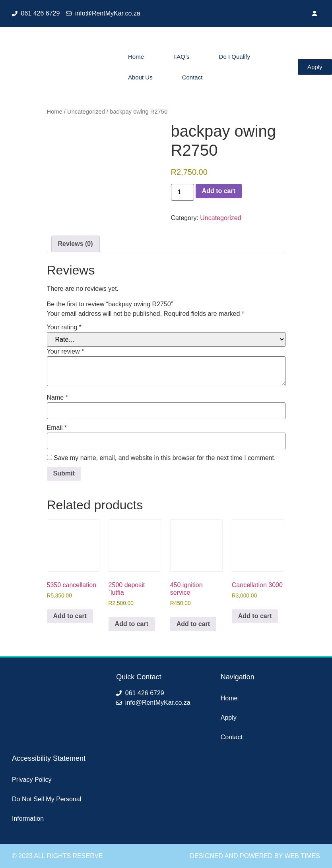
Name (57, 398)
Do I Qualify (235, 57)
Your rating (64, 327)
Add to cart (219, 191)
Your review (66, 352)
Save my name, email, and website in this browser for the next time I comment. (165, 458)
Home (136, 57)
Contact (192, 77)
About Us (140, 77)
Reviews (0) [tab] (76, 244)
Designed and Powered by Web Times (255, 856)
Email (57, 428)
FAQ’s (182, 57)
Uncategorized (86, 112)
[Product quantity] (183, 192)
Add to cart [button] (70, 616)
